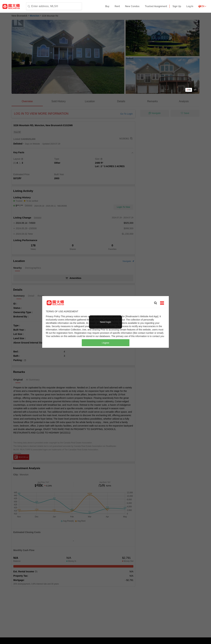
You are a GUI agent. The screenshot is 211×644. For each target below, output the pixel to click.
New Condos (132, 6)
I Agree (105, 343)
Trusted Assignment (156, 6)
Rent (117, 6)
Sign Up (177, 6)
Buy (107, 6)
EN (202, 6)
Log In (190, 6)
